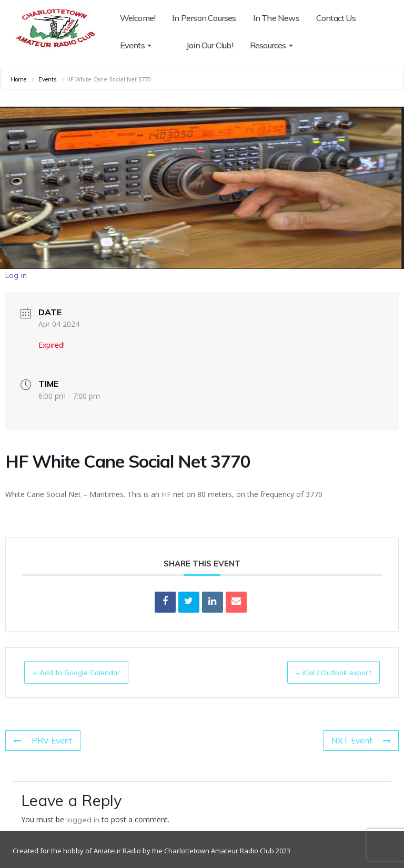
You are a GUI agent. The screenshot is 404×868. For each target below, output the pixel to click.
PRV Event (40, 741)
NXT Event (364, 741)
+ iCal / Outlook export (324, 672)
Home (19, 79)
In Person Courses (204, 18)
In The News (276, 18)
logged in (83, 820)
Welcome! (138, 18)
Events (136, 45)
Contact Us (336, 18)
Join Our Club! (192, 45)
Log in (16, 275)
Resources (254, 45)
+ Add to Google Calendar (87, 672)
